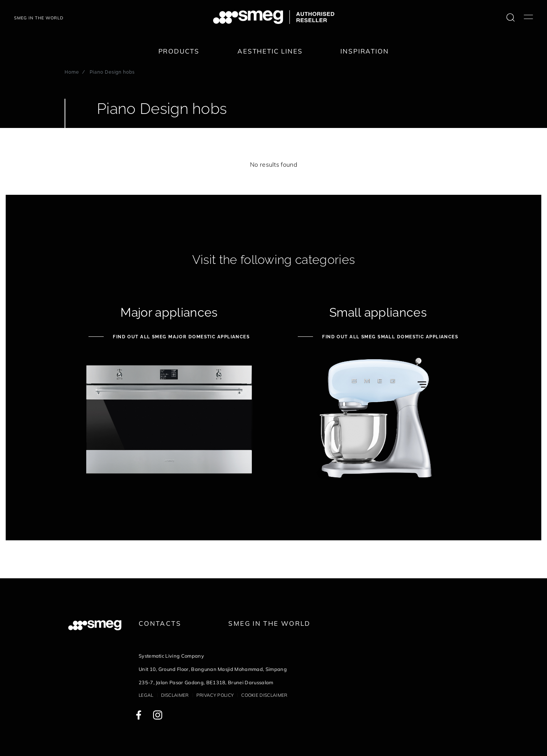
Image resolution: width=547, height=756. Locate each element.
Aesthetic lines (270, 51)
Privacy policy (215, 695)
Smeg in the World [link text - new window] (269, 623)
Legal (146, 695)
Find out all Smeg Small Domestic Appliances (389, 337)
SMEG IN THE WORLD (39, 18)
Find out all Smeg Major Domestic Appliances (180, 337)
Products (179, 51)
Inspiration (364, 51)
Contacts (160, 623)
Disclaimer (175, 695)
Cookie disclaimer (264, 695)
